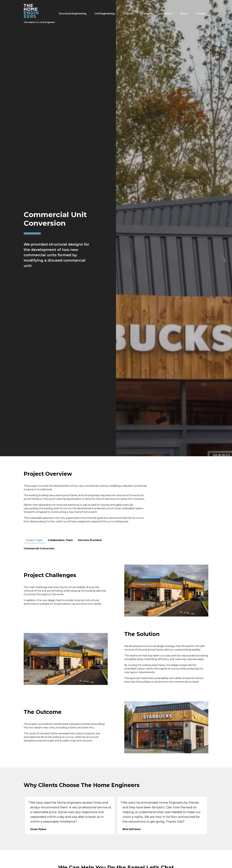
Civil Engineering (105, 14)
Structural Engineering (73, 14)
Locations (166, 14)
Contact (201, 14)
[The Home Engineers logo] (39, 14)
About (184, 14)
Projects (128, 14)
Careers (147, 14)
